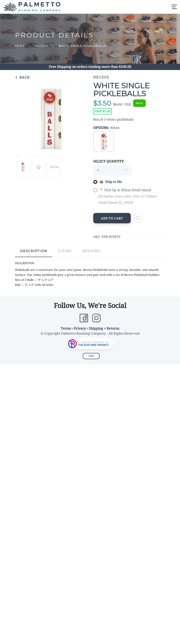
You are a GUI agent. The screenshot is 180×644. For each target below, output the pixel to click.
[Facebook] (84, 318)
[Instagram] (96, 318)
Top (91, 356)
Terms (66, 328)
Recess (42, 46)
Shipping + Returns (104, 328)
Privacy (80, 328)
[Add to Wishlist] (138, 218)
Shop (20, 46)
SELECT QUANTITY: (109, 161)
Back (22, 77)
